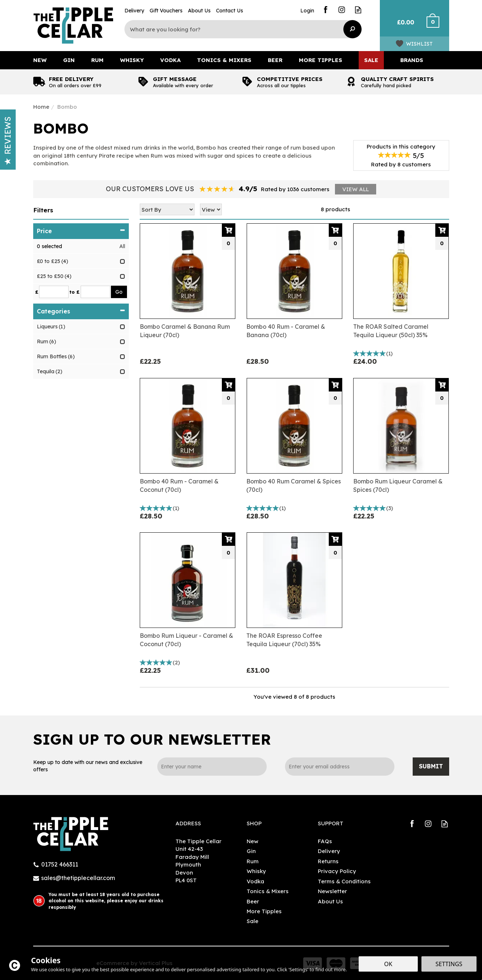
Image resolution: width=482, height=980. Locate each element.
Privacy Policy (337, 871)
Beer (253, 901)
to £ (74, 292)
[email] (340, 767)
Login (307, 11)
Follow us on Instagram (342, 10)
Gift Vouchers (166, 11)
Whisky (256, 871)
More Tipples (264, 911)
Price (81, 231)
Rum (253, 861)
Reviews (8, 141)
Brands (412, 60)
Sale (252, 921)
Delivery (329, 851)
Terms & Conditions (344, 881)
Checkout (437, 26)
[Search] (238, 29)
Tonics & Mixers (268, 891)
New (252, 841)
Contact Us (230, 11)
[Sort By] (167, 209)
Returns (328, 861)
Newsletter (332, 891)
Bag (403, 26)
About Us (330, 901)
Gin (251, 851)
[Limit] (211, 209)
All (122, 246)
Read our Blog (358, 10)
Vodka (255, 881)
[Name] (212, 767)
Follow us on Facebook (325, 10)
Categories (81, 311)
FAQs (325, 841)
